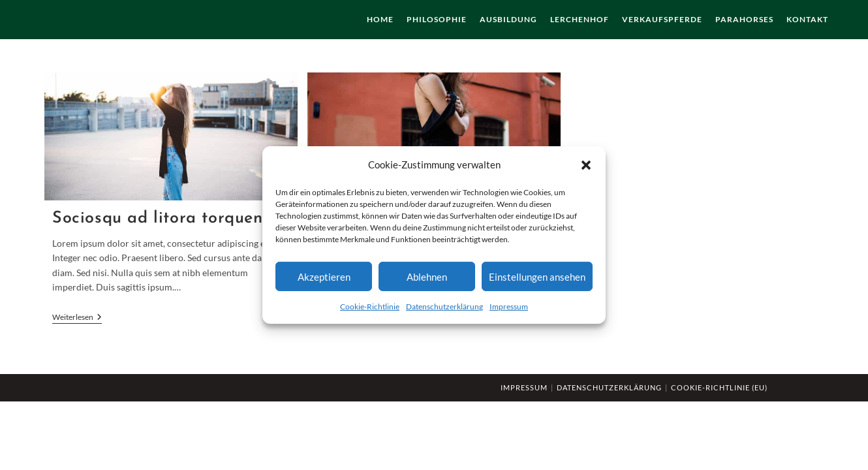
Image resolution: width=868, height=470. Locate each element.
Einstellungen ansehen (537, 276)
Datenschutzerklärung (444, 306)
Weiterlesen (77, 318)
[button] (586, 164)
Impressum (509, 306)
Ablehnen (427, 276)
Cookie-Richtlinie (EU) (719, 387)
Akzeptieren (324, 276)
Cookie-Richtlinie (370, 306)
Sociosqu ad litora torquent (161, 218)
